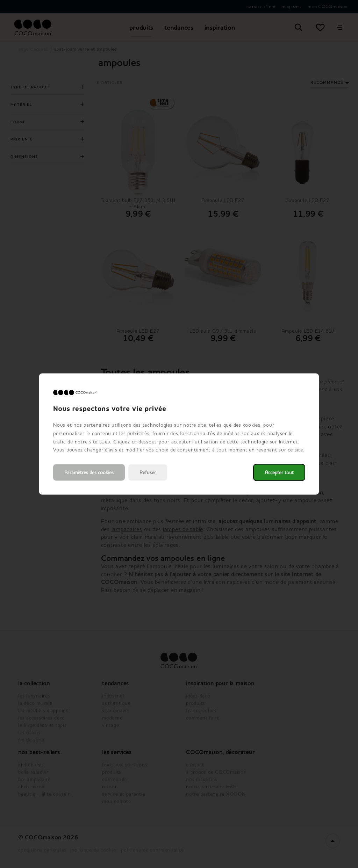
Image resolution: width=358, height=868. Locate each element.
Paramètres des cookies (89, 473)
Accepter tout (279, 473)
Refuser (148, 473)
